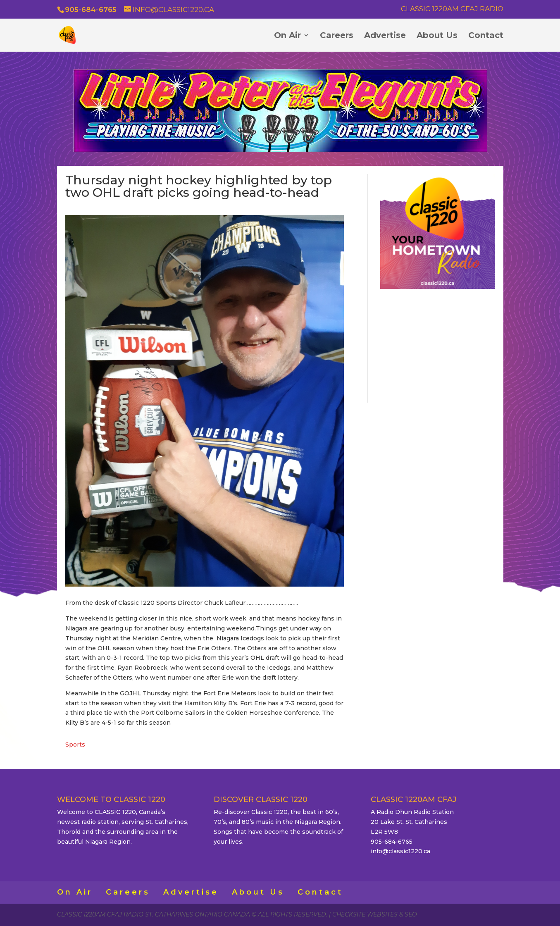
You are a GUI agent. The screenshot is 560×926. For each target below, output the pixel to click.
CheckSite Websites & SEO (375, 914)
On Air (287, 36)
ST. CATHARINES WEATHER (438, 344)
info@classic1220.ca (400, 851)
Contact (486, 36)
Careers (337, 36)
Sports (75, 745)
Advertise (385, 36)
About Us (437, 36)
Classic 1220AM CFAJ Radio (452, 9)
